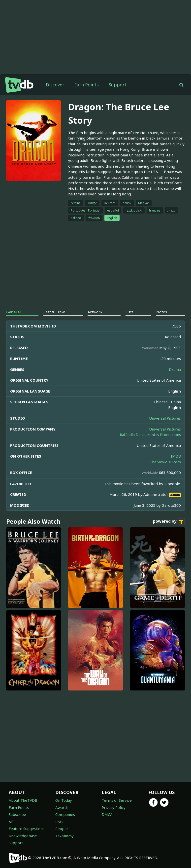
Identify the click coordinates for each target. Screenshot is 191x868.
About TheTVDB (23, 800)
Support (118, 85)
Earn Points (86, 85)
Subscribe (17, 814)
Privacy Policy (114, 807)
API (12, 822)
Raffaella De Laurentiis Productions (150, 434)
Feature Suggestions (27, 829)
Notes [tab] (162, 312)
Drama (175, 369)
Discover (55, 85)
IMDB (176, 456)
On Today (64, 800)
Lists (59, 822)
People (62, 829)
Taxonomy (64, 836)
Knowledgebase (23, 836)
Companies (65, 814)
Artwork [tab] (95, 312)
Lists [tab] (129, 312)
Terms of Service (117, 800)
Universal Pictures (165, 418)
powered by (169, 522)
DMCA (107, 814)
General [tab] (13, 312)
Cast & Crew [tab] (54, 312)
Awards (62, 807)
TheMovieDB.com (165, 462)
